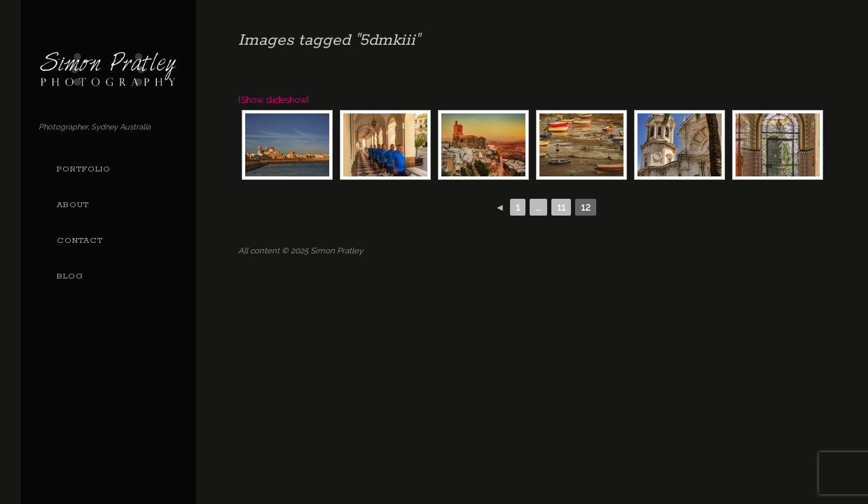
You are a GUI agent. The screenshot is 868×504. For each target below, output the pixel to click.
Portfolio (84, 169)
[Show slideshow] (274, 100)
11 (561, 207)
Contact (80, 241)
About (73, 205)
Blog (70, 276)
